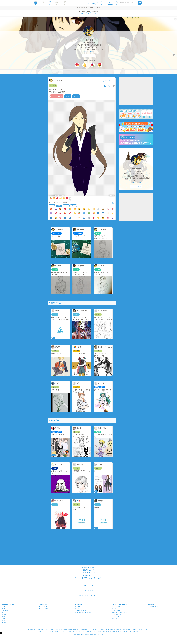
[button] (1, 633)
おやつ (66, 206)
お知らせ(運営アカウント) (120, 606)
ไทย (3, 619)
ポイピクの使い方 (44, 608)
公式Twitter (115, 608)
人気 (59, 206)
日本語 (4, 623)
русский (5, 621)
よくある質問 (116, 610)
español (5, 608)
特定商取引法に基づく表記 (83, 612)
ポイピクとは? (43, 606)
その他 (73, 206)
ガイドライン (79, 608)
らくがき (53, 86)
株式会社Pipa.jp (153, 606)
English (5, 606)
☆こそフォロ (88, 55)
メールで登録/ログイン (89, 596)
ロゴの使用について (118, 616)
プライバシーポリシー (82, 610)
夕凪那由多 (88, 40)
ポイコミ (114, 618)
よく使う (52, 206)
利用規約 (78, 606)
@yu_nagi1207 (88, 51)
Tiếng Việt (5, 610)
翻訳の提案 (11, 604)
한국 (4, 612)
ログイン (88, 585)
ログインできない (117, 614)
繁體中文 (5, 616)
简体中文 (5, 614)
